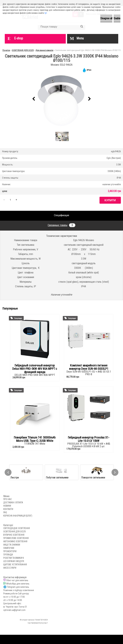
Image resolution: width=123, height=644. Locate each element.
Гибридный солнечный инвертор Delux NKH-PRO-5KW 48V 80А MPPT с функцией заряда (35, 369)
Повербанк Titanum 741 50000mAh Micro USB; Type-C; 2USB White (35, 439)
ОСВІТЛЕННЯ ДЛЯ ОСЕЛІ (23, 50)
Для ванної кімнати (44, 50)
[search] (82, 27)
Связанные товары (61, 225)
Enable (117, 18)
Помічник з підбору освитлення (19, 590)
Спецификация (61, 215)
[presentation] (34, 99)
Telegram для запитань (18, 587)
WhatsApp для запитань (18, 584)
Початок (6, 50)
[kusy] (10, 200)
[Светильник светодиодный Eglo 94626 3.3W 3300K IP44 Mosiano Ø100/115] (61, 99)
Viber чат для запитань (17, 580)
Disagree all (106, 18)
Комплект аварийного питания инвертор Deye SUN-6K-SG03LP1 (89, 367)
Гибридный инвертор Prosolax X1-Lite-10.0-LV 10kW (89, 439)
